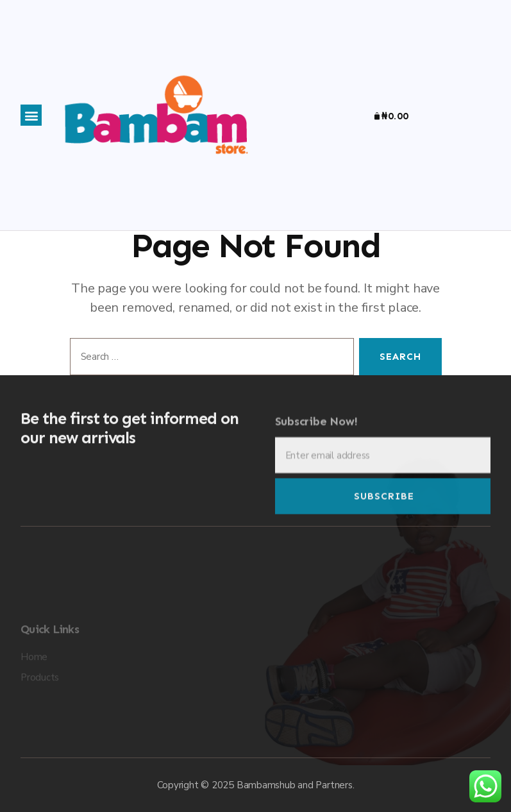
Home (34, 684)
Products (40, 705)
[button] (31, 115)
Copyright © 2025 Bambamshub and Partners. (256, 785)
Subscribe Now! (316, 429)
